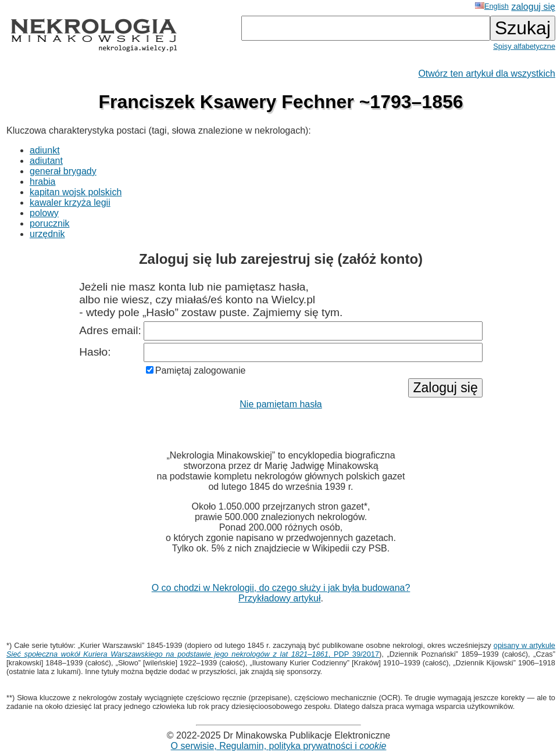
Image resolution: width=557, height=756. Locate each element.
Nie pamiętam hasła (281, 404)
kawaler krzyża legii (70, 203)
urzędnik (47, 234)
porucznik (49, 223)
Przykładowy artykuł (279, 598)
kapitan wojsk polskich (76, 192)
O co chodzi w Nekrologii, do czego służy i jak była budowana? (281, 588)
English (492, 6)
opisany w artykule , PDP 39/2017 (281, 650)
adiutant (46, 161)
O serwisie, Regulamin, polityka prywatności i (279, 746)
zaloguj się (533, 7)
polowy (44, 213)
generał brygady (63, 171)
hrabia (42, 182)
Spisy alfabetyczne (524, 46)
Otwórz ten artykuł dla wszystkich (487, 74)
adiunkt (45, 150)
